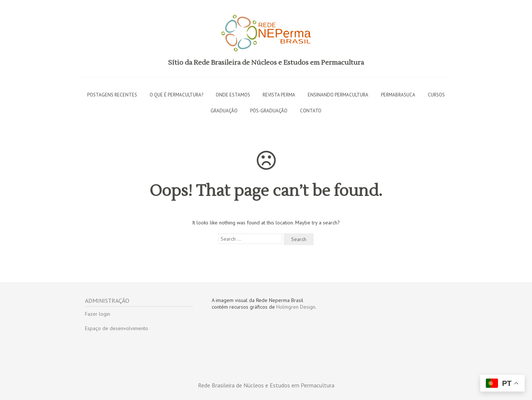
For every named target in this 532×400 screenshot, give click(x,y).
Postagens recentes (112, 95)
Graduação (224, 111)
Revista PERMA (279, 95)
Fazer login (98, 314)
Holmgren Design (296, 307)
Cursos (436, 95)
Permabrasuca (398, 95)
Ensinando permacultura (338, 95)
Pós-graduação (269, 111)
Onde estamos (233, 95)
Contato (311, 111)
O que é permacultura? (176, 95)
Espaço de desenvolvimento (117, 328)
